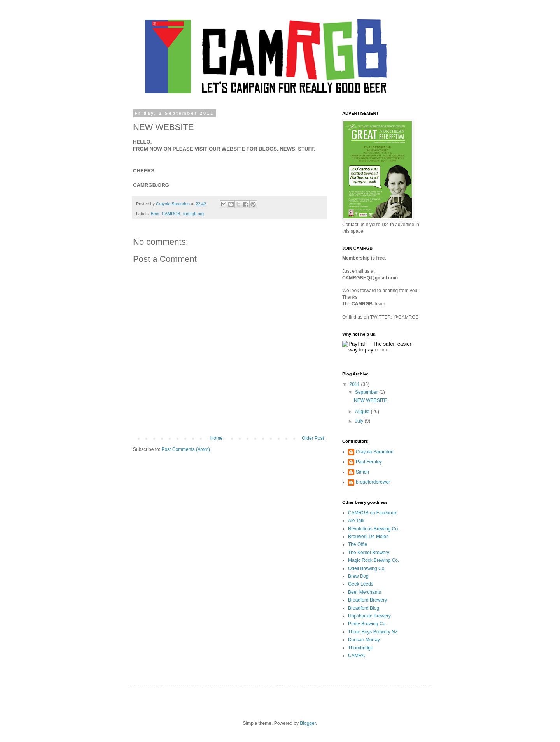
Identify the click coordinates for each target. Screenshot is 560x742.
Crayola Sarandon (375, 452)
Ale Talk (356, 521)
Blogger (308, 723)
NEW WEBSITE (370, 400)
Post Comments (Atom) (186, 449)
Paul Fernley (369, 462)
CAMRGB (171, 214)
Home (217, 438)
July (360, 421)
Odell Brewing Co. (367, 568)
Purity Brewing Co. (367, 624)
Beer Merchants (365, 592)
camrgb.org (193, 214)
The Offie (358, 544)
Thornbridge (361, 648)
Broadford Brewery (367, 600)
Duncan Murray (364, 640)
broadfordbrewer (373, 482)
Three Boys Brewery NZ (373, 632)
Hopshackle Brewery (369, 616)
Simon (362, 472)
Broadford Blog (364, 608)
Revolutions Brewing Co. (374, 529)
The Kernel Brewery (369, 553)
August (363, 412)
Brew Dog (358, 576)
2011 (355, 384)
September (367, 392)
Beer (155, 214)
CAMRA (356, 656)
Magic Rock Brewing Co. (374, 560)
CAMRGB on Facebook (372, 513)
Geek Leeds (361, 584)
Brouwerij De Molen (368, 537)
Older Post (313, 438)
